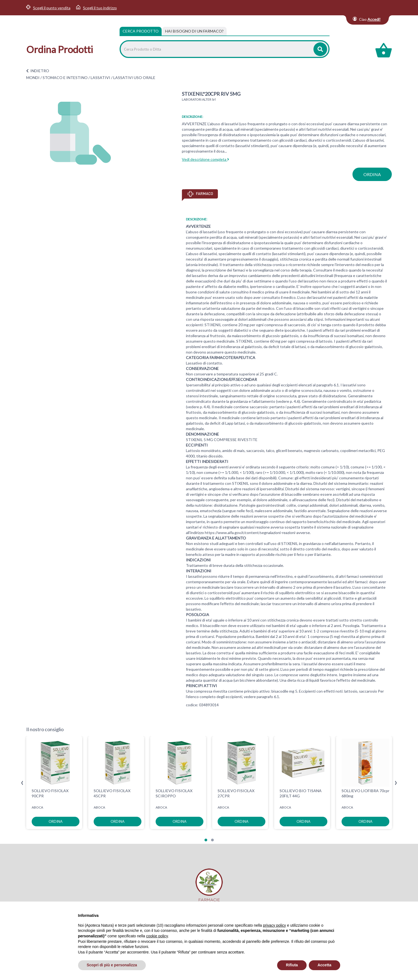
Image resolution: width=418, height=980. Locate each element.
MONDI (33, 78)
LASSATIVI (100, 78)
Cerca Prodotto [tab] (141, 31)
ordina (372, 174)
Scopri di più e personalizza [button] (112, 965)
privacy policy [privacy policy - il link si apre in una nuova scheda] (274, 925)
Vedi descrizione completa (205, 159)
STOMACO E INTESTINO (65, 78)
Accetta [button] (324, 965)
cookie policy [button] (157, 936)
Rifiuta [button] (292, 965)
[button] (206, 840)
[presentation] (22, 783)
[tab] (194, 31)
